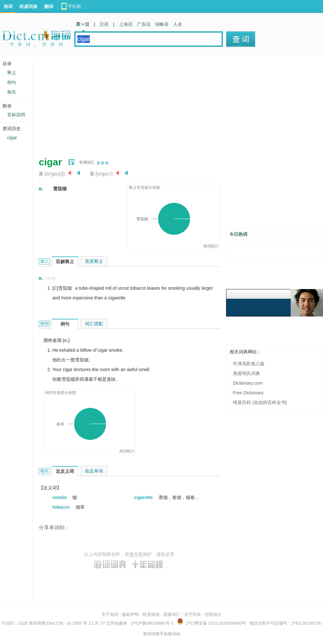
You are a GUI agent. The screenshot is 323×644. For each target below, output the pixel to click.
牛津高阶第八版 (249, 364)
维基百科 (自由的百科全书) (260, 402)
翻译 (49, 6)
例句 (12, 82)
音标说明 (16, 115)
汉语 (104, 24)
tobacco (62, 507)
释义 (12, 73)
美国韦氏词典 (246, 373)
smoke (60, 497)
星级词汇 (172, 614)
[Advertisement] (143, 103)
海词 (8, 6)
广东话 (144, 24)
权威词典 (28, 6)
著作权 (136, 554)
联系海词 (151, 614)
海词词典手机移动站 (162, 634)
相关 (12, 92)
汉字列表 (193, 614)
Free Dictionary (248, 393)
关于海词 (110, 614)
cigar (12, 138)
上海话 (126, 24)
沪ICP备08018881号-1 (152, 623)
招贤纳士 (213, 614)
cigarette (144, 497)
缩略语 (162, 24)
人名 (178, 24)
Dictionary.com (248, 383)
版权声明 (130, 614)
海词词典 (37, 623)
